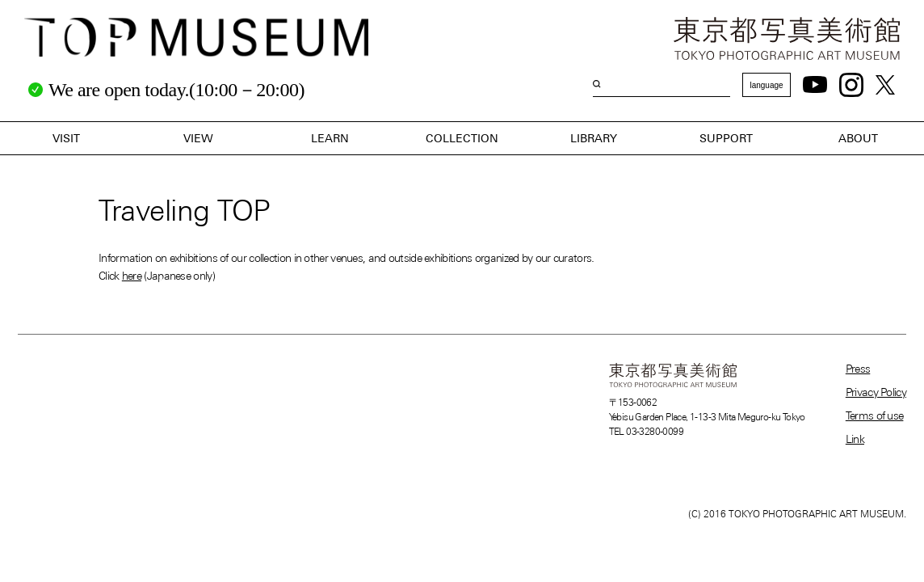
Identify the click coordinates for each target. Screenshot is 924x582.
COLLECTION (462, 138)
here (132, 276)
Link (855, 439)
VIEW (198, 138)
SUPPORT (726, 138)
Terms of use (875, 415)
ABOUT (858, 138)
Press (858, 369)
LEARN (330, 138)
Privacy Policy (876, 392)
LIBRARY (594, 138)
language (766, 85)
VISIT (66, 138)
